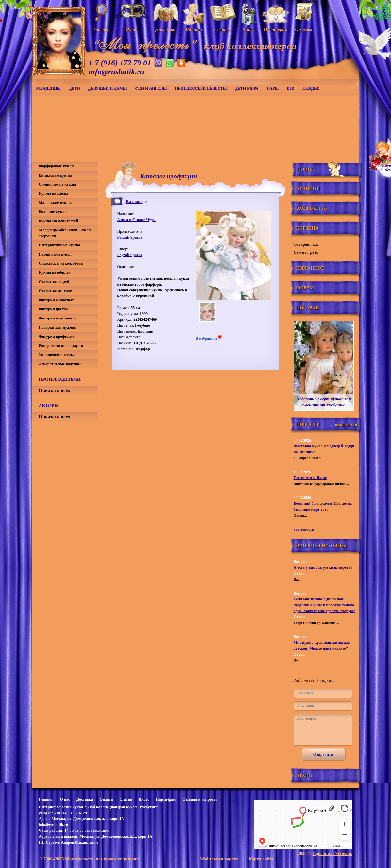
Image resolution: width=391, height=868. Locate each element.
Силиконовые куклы (58, 184)
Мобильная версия (219, 859)
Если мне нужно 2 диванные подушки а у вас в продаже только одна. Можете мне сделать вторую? (325, 605)
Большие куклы (53, 212)
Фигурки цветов (53, 309)
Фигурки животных (57, 300)
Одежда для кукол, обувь (61, 263)
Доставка (85, 799)
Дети (74, 88)
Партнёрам (166, 799)
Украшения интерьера (59, 355)
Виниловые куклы (55, 175)
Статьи (126, 799)
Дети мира (247, 88)
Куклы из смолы (54, 194)
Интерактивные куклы (60, 245)
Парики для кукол (55, 254)
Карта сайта (261, 859)
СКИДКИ (311, 88)
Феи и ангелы (151, 88)
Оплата (106, 799)
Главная (46, 799)
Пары (273, 88)
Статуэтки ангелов (56, 291)
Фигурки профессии (57, 336)
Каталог (134, 201)
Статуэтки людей (54, 282)
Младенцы (49, 88)
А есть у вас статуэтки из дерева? (323, 567)
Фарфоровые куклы (57, 166)
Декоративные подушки (60, 364)
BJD (291, 88)
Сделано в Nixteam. (333, 853)
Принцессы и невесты (201, 88)
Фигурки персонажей (58, 318)
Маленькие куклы (55, 203)
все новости (304, 529)
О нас (65, 799)
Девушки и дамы (108, 88)
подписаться (346, 425)
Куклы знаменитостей (59, 221)
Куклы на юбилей (55, 272)
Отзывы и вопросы (199, 799)
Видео (144, 799)
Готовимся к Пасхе (310, 478)
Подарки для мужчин (58, 327)
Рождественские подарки (61, 346)
